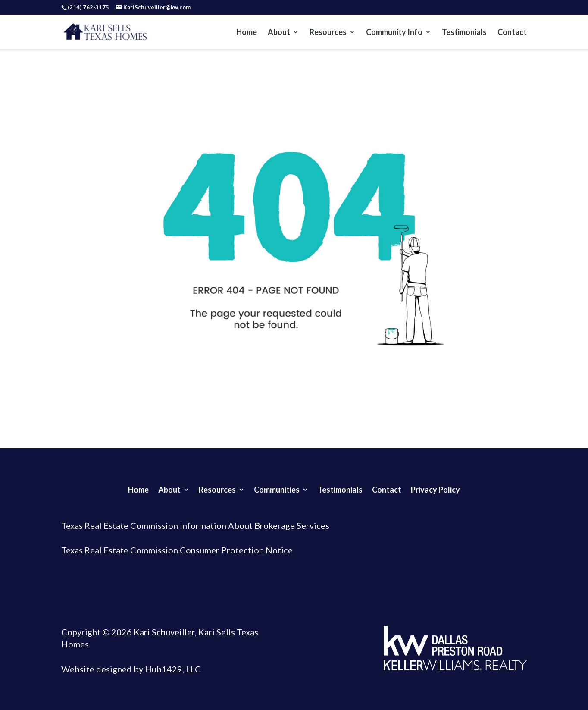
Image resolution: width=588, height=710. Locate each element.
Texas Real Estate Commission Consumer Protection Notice (177, 550)
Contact (512, 33)
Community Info (394, 33)
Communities (277, 489)
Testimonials (464, 33)
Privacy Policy (435, 489)
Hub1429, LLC (172, 669)
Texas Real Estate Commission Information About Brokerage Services (195, 525)
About (279, 33)
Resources (328, 33)
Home (247, 33)
